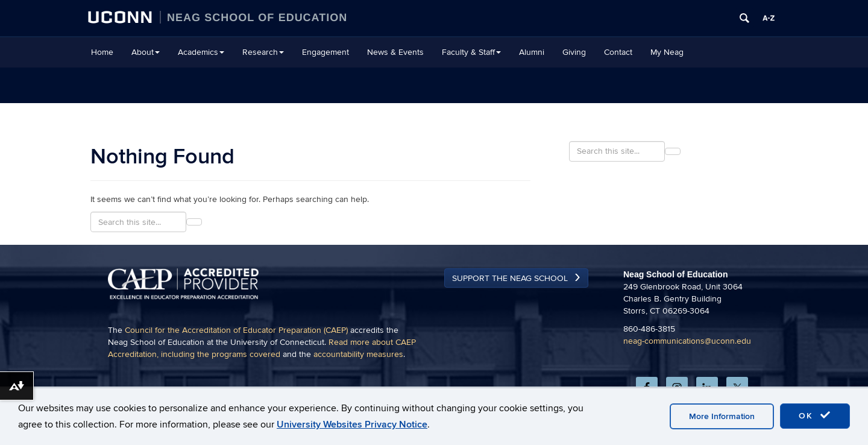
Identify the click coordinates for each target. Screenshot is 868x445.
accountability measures (358, 354)
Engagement (325, 52)
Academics (201, 52)
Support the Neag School (510, 278)
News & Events (395, 52)
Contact (618, 52)
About (146, 52)
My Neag (667, 52)
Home (102, 52)
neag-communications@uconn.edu (687, 341)
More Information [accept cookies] (722, 416)
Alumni (532, 52)
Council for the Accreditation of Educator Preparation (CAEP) (236, 330)
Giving (574, 52)
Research (263, 52)
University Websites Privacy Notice (352, 424)
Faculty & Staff (471, 52)
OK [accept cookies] (815, 415)
